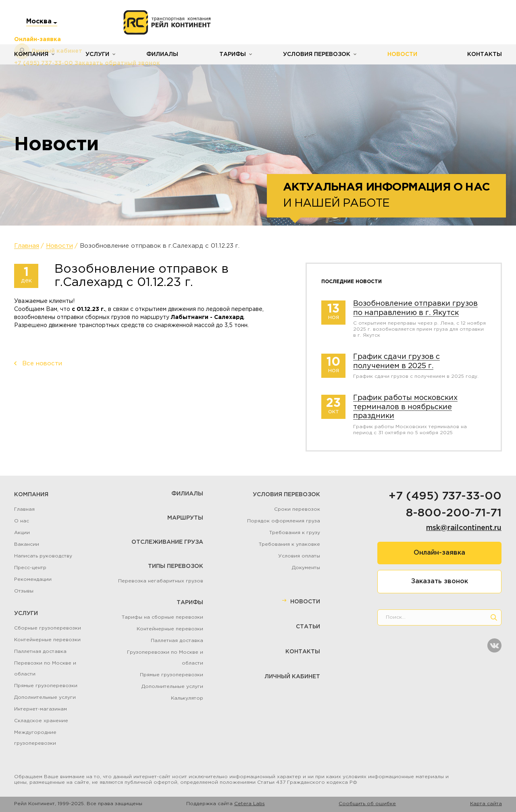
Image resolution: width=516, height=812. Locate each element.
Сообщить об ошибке (367, 804)
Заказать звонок (440, 581)
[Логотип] (167, 23)
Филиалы (162, 54)
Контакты (485, 54)
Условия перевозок (317, 54)
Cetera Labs (250, 804)
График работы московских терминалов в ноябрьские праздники (405, 407)
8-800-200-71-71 (454, 513)
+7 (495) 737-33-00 (445, 496)
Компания (31, 54)
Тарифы (233, 54)
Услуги (97, 54)
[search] (494, 617)
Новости (402, 54)
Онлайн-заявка (439, 553)
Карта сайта (486, 804)
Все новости (42, 364)
